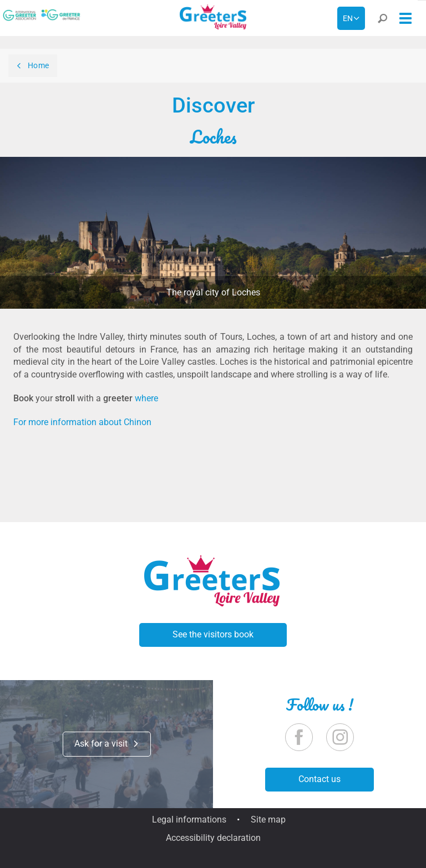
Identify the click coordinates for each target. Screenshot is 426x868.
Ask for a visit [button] (107, 744)
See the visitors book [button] (213, 634)
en (348, 18)
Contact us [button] (319, 779)
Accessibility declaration (213, 838)
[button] (382, 21)
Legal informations (189, 820)
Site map (268, 820)
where (146, 398)
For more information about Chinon (82, 422)
